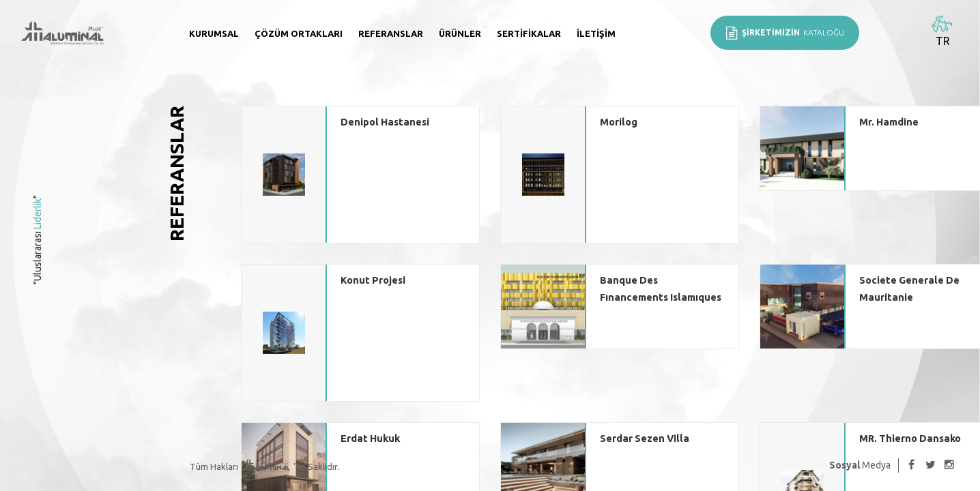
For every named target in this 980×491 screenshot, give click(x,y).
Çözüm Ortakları (299, 33)
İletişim (596, 33)
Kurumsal (214, 33)
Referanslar (391, 33)
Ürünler (460, 33)
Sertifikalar (529, 33)
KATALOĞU (785, 33)
